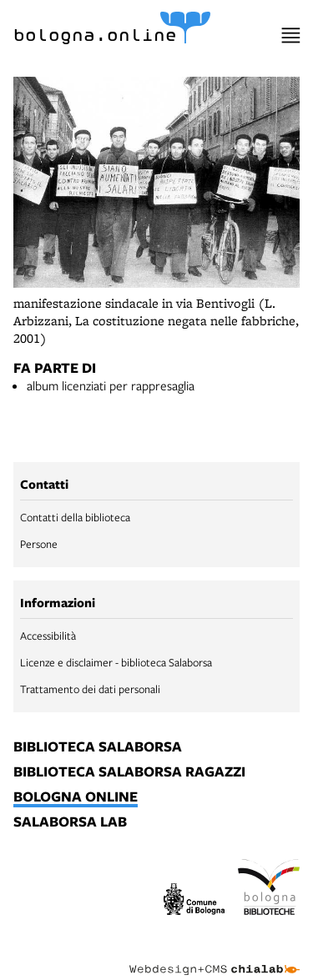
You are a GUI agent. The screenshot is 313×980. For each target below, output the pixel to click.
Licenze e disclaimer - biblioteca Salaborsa (116, 662)
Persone (39, 544)
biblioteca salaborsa (98, 747)
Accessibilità (48, 636)
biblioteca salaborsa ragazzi (129, 772)
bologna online (76, 797)
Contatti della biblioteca (75, 517)
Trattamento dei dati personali (90, 689)
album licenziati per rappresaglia (111, 385)
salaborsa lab (70, 822)
